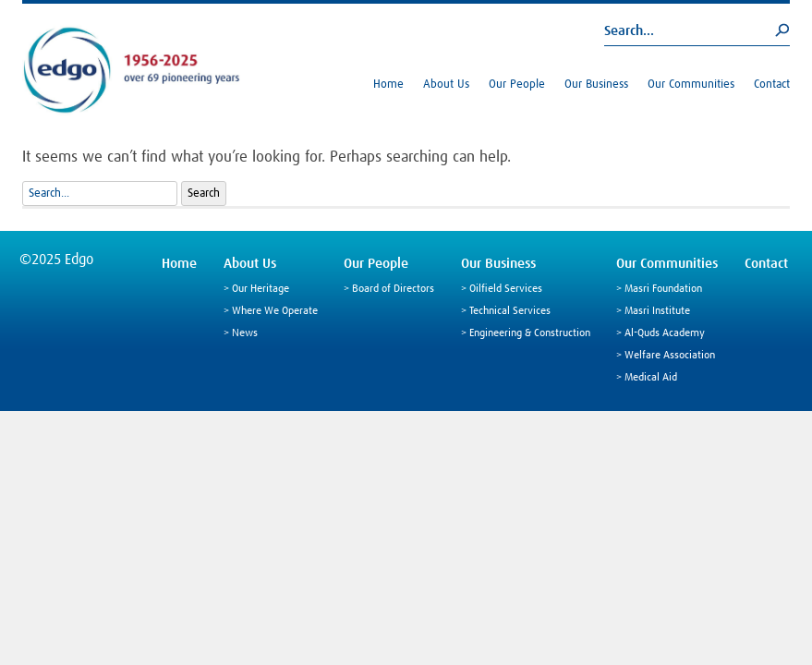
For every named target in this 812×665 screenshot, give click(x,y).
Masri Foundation (663, 289)
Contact (772, 85)
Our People (517, 85)
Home (388, 85)
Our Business (596, 85)
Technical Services (510, 311)
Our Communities (691, 85)
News (245, 333)
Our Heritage (261, 289)
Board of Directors (393, 289)
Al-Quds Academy (665, 333)
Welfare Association (670, 356)
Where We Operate (275, 311)
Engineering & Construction (530, 333)
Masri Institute (657, 311)
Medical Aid (651, 378)
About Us (446, 85)
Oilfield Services (506, 289)
